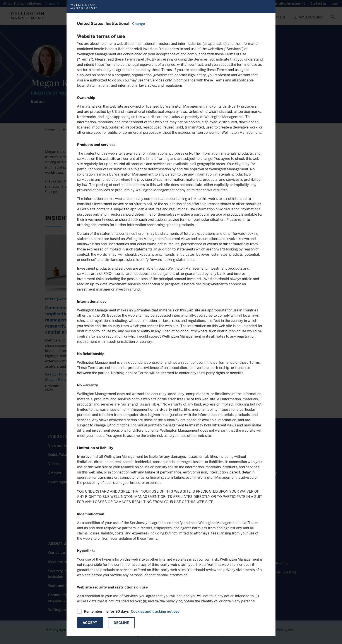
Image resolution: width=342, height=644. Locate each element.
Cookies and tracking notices (155, 611)
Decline (121, 623)
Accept (90, 623)
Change (139, 24)
